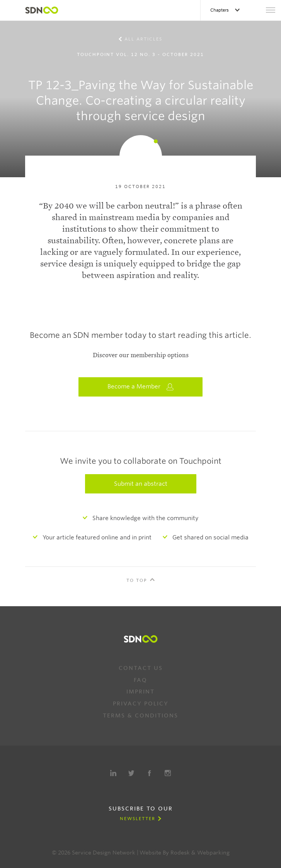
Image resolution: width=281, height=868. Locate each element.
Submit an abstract (141, 484)
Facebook (150, 773)
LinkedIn (113, 773)
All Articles (143, 39)
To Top (137, 580)
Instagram (168, 773)
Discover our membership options (141, 355)
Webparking (213, 853)
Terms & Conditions (140, 715)
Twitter (131, 773)
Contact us (141, 668)
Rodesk (180, 853)
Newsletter (138, 819)
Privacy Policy (141, 704)
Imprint (140, 692)
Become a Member (141, 387)
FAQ (140, 680)
